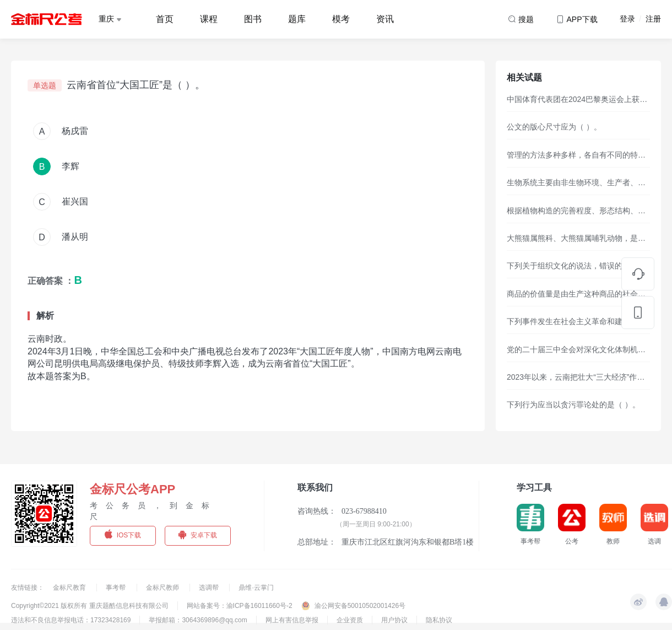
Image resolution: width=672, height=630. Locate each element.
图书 (253, 19)
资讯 (385, 19)
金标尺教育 (70, 588)
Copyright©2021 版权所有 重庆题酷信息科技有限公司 (90, 606)
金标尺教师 (163, 588)
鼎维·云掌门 (256, 588)
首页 (165, 19)
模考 (341, 19)
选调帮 (210, 588)
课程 (209, 19)
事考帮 (116, 588)
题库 (297, 19)
